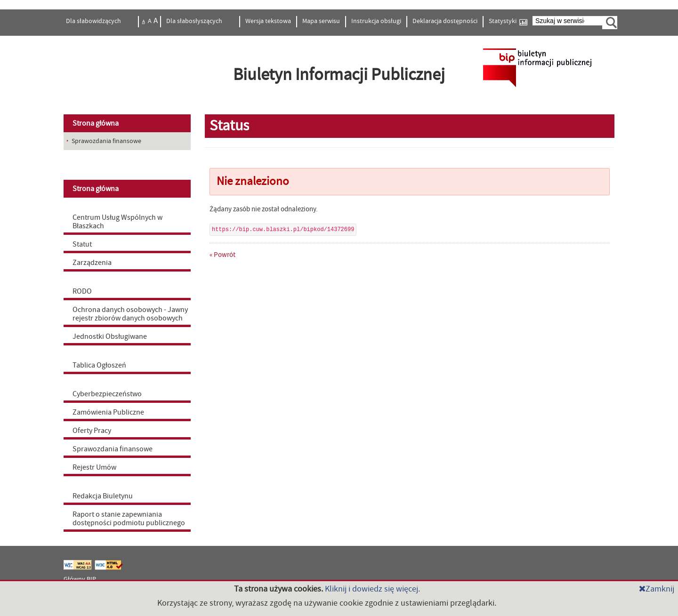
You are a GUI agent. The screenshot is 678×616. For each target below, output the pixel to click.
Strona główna (96, 123)
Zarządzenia (92, 263)
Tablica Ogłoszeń (99, 365)
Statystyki (508, 21)
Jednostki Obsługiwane (110, 336)
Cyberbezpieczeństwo (107, 394)
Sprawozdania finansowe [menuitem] (106, 141)
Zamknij (657, 589)
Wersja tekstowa (268, 21)
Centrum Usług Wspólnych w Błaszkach (117, 222)
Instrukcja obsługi (376, 21)
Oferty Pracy (92, 431)
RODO (82, 291)
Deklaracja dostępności (445, 21)
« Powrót (222, 255)
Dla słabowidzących (94, 21)
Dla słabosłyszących (195, 21)
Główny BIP (80, 579)
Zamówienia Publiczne (108, 412)
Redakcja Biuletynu (103, 496)
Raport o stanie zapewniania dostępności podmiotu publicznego (129, 519)
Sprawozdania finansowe (113, 449)
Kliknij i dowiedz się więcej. (372, 589)
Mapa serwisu (321, 21)
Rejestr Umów (94, 467)
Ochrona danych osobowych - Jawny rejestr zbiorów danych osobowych (130, 314)
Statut (82, 244)
